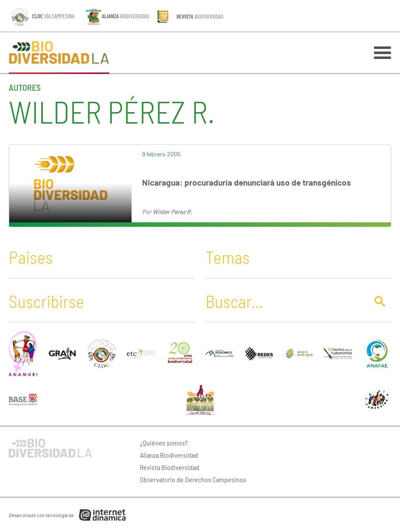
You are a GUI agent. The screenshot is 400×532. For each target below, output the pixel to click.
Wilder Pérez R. (172, 212)
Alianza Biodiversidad (169, 455)
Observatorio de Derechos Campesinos (193, 479)
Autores (25, 87)
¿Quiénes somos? (164, 443)
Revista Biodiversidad (170, 467)
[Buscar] (284, 301)
